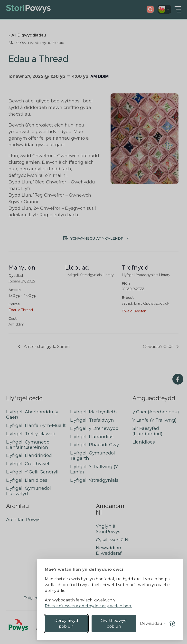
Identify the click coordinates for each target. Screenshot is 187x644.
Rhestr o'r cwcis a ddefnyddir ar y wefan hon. (88, 606)
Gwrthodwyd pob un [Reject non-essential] (114, 623)
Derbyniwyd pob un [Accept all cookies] (66, 623)
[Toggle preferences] (153, 624)
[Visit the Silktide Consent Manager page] (172, 624)
